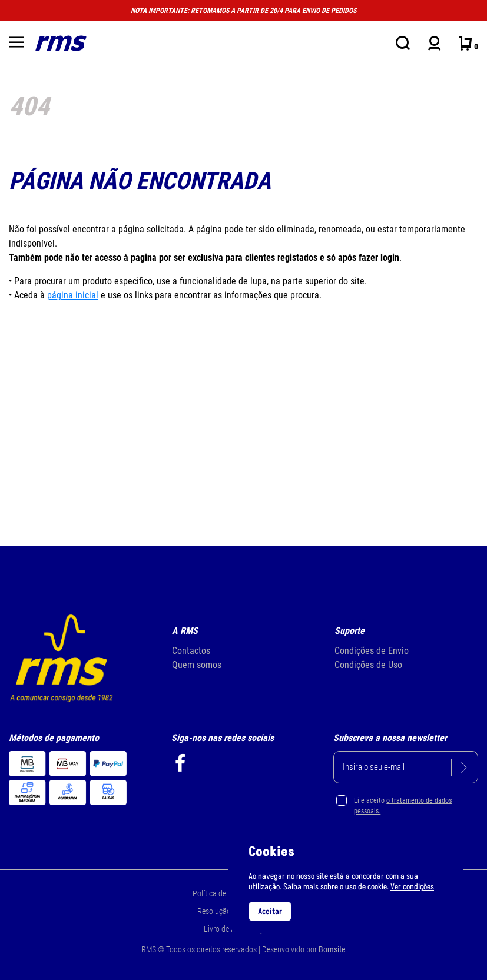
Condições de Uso (368, 665)
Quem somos (197, 665)
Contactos (191, 651)
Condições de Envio (372, 651)
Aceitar (270, 911)
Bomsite (332, 949)
